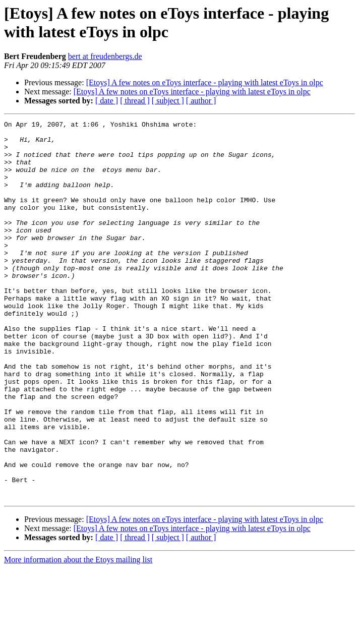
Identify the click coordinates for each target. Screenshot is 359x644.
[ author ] (201, 101)
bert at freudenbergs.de (105, 56)
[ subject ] (168, 101)
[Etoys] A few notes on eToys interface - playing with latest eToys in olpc (205, 82)
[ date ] (107, 101)
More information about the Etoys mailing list (78, 635)
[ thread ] (135, 101)
